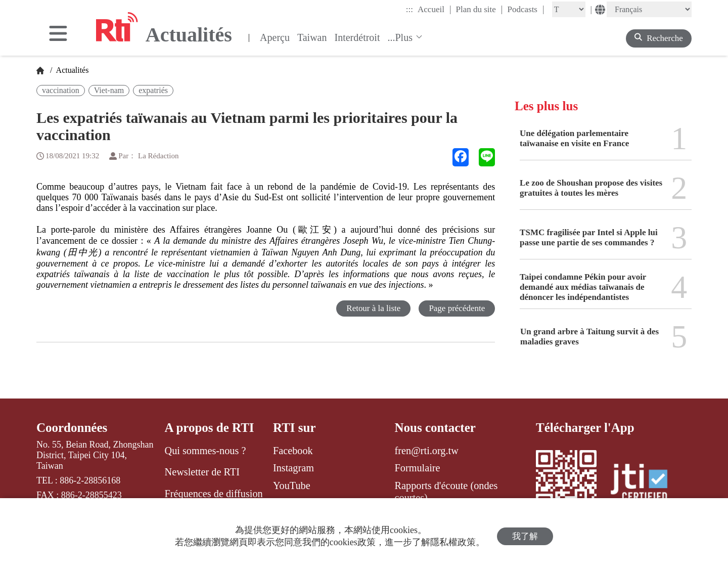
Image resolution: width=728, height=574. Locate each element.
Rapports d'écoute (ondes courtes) (446, 492)
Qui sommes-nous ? (206, 451)
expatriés (153, 90)
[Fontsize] (569, 9)
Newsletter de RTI (202, 472)
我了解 (525, 536)
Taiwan (312, 37)
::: (409, 9)
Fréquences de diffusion (214, 494)
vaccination (61, 90)
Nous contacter (435, 428)
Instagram (293, 468)
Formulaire (418, 468)
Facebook (293, 451)
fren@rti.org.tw (427, 451)
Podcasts (526, 9)
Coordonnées (72, 428)
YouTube (292, 485)
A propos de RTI (210, 428)
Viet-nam (109, 90)
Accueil (434, 9)
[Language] (649, 9)
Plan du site (480, 9)
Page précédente (457, 308)
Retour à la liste (373, 308)
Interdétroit (357, 37)
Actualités (71, 70)
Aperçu (275, 37)
